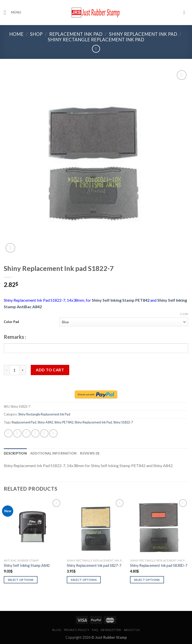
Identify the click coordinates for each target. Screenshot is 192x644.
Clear (184, 314)
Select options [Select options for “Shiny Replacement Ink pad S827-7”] (84, 580)
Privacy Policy (77, 630)
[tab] (15, 453)
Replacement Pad (24, 422)
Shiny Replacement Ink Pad (143, 34)
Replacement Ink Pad (76, 34)
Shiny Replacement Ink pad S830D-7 (159, 565)
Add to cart (50, 370)
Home (16, 34)
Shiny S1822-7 (123, 422)
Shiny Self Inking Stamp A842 (27, 565)
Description (15, 453)
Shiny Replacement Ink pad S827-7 (94, 565)
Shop (36, 34)
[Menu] (12, 12)
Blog (57, 630)
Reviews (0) (90, 453)
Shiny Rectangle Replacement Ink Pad (96, 40)
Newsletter (111, 630)
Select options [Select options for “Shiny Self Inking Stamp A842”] (21, 580)
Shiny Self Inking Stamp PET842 (121, 300)
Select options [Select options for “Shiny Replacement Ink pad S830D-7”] (147, 580)
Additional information (53, 453)
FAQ (95, 630)
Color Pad (11, 322)
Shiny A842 (45, 422)
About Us (132, 630)
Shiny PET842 (64, 422)
